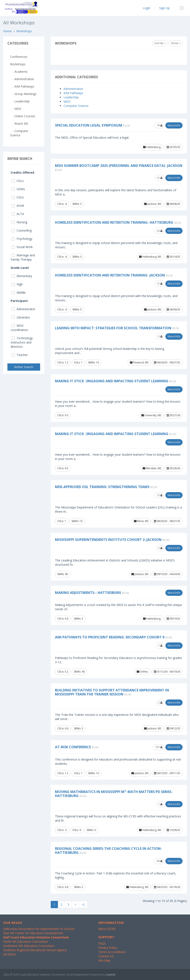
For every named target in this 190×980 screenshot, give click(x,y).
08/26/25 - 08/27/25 (167, 521)
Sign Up (164, 8)
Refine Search (24, 367)
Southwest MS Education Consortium (29, 946)
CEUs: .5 (62, 830)
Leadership (71, 97)
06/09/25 (173, 309)
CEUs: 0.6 (63, 619)
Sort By (160, 43)
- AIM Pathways (22, 86)
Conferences (19, 57)
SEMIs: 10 (94, 362)
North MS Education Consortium (26, 942)
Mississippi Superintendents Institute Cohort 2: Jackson (108, 540)
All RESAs (10, 954)
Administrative (73, 89)
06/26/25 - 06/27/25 (167, 362)
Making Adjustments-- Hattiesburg (88, 593)
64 (160, 861)
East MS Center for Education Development (33, 933)
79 (160, 125)
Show (176, 43)
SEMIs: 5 (77, 204)
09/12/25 (173, 728)
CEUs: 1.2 (63, 362)
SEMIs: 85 (63, 574)
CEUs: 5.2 (63, 672)
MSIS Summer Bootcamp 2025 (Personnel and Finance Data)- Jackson (119, 166)
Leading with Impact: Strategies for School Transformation (113, 328)
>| (83, 904)
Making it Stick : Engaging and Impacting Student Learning (112, 381)
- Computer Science (19, 133)
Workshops (24, 31)
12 (160, 178)
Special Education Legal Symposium (89, 125)
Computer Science (76, 106)
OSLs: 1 (78, 362)
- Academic (19, 72)
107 (159, 747)
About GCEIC (107, 929)
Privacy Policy (108, 948)
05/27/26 (173, 415)
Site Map (104, 960)
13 (160, 495)
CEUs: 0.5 (63, 415)
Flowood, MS (139, 362)
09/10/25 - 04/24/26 (167, 574)
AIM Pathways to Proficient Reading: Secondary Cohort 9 (110, 637)
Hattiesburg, (152, 147)
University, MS (151, 415)
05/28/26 (173, 468)
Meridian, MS (152, 468)
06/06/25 (173, 204)
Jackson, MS (153, 204)
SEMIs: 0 (91, 830)
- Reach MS (19, 124)
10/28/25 (173, 830)
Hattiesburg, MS (150, 257)
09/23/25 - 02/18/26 (167, 887)
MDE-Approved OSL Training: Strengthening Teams (102, 487)
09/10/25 (173, 619)
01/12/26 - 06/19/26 (167, 672)
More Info (174, 125)
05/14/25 (173, 257)
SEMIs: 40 (79, 672)
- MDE (16, 109)
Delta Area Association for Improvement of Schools (39, 929)
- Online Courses (23, 116)
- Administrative (22, 79)
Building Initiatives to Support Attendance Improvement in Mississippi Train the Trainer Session (112, 692)
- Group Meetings (23, 94)
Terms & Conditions (112, 952)
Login (146, 8)
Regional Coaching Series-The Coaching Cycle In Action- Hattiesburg (108, 851)
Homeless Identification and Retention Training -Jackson (110, 275)
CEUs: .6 (62, 204)
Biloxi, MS (141, 521)
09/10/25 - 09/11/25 (167, 773)
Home (7, 31)
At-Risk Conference (73, 747)
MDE (67, 101)
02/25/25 (173, 147)
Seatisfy (111, 974)
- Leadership (20, 101)
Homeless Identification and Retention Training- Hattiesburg (114, 222)
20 (160, 231)
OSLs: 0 (77, 830)
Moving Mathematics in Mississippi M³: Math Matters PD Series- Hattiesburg (114, 794)
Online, (143, 672)
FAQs (102, 943)
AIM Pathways (73, 93)
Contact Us (106, 956)
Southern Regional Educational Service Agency (35, 950)
